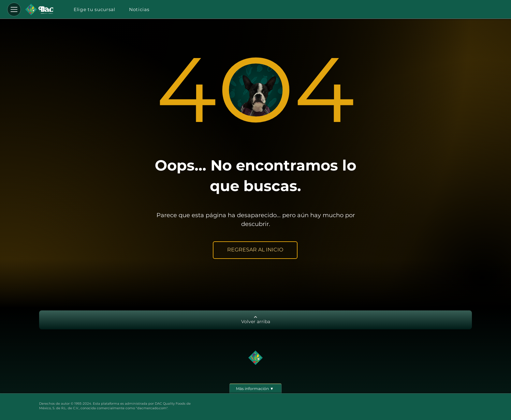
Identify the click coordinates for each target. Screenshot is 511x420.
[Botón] (39, 9)
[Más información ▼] (255, 388)
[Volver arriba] (255, 320)
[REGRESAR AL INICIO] (255, 250)
